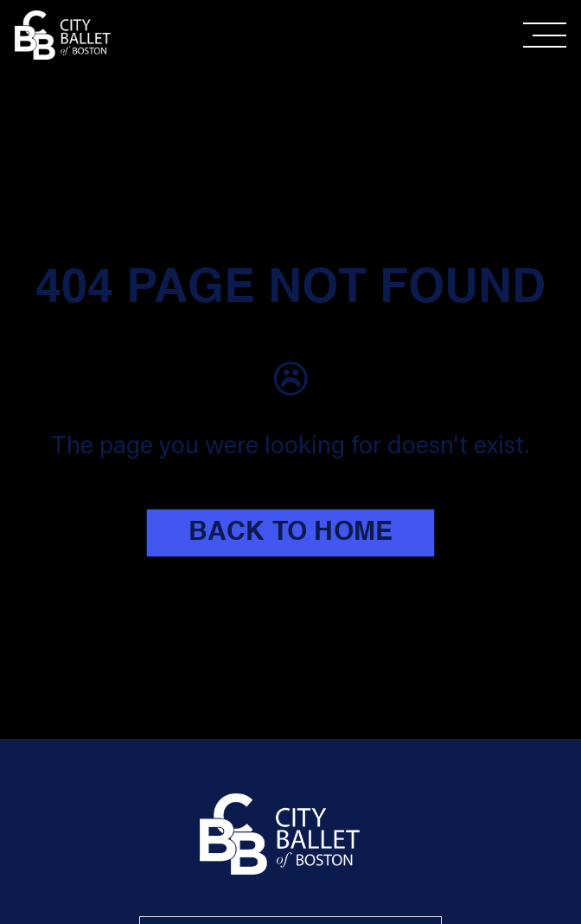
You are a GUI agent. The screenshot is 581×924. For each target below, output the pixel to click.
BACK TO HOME (290, 533)
